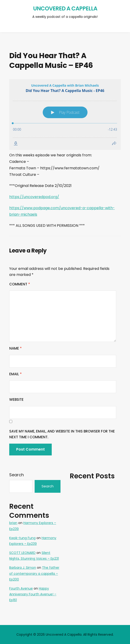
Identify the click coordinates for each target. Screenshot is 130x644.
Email (15, 374)
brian (13, 523)
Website (16, 399)
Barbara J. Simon (23, 568)
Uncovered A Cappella (65, 8)
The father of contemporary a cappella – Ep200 (34, 573)
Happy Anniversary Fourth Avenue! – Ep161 (33, 594)
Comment (20, 284)
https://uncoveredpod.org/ (34, 197)
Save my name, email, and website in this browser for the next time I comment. (62, 434)
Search (17, 475)
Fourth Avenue (21, 588)
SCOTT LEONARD (22, 553)
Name (15, 348)
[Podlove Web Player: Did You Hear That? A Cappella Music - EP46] (65, 115)
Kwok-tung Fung (22, 538)
